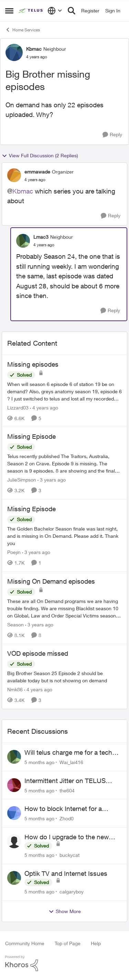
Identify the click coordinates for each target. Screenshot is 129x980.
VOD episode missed (38, 653)
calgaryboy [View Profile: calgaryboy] (72, 892)
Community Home (25, 943)
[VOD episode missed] (64, 677)
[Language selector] (55, 11)
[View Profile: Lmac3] (23, 241)
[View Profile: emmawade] (14, 175)
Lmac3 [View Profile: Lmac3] (41, 237)
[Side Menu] (9, 11)
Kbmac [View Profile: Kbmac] (34, 49)
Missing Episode (31, 436)
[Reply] (112, 135)
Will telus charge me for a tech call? (68, 753)
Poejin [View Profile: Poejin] (14, 552)
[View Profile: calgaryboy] (14, 878)
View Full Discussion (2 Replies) (40, 156)
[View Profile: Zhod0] (14, 813)
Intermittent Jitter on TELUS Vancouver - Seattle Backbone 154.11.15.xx (68, 781)
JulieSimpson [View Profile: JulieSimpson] (22, 480)
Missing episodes (33, 364)
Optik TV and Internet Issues (66, 873)
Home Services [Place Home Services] (23, 30)
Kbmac (23, 191)
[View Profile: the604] (14, 785)
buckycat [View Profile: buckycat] (69, 855)
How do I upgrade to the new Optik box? (67, 837)
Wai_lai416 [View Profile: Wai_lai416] (71, 762)
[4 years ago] (44, 407)
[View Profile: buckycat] (14, 841)
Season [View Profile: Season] (15, 624)
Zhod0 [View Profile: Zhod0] (67, 818)
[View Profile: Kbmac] (14, 52)
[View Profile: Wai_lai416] (14, 757)
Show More (65, 911)
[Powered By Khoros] (64, 963)
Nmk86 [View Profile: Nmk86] (15, 689)
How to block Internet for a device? (63, 809)
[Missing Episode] (64, 463)
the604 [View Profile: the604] (67, 790)
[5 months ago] (39, 762)
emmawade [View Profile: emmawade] (37, 172)
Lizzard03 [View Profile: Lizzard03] (18, 407)
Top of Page (68, 943)
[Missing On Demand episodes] (64, 608)
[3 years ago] (52, 480)
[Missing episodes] (64, 391)
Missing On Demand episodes (51, 581)
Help (96, 943)
